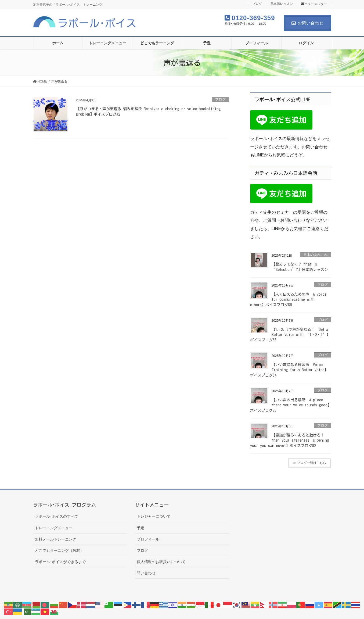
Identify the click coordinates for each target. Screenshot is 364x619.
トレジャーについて (154, 516)
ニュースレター (314, 4)
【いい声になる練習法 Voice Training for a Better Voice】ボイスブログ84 (289, 370)
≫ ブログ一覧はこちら (310, 463)
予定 (140, 528)
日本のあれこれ (316, 255)
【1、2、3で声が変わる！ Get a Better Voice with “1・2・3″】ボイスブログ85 (290, 335)
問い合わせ (146, 573)
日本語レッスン (282, 4)
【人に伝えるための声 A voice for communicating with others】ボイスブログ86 (288, 300)
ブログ (257, 4)
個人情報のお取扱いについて (161, 562)
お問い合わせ (307, 23)
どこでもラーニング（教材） (59, 550)
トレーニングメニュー (54, 528)
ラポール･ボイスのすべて (57, 516)
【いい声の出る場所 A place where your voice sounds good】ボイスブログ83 (291, 405)
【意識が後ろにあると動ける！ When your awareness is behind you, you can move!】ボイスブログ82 (290, 440)
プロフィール (148, 539)
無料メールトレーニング (56, 539)
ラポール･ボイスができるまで (60, 562)
